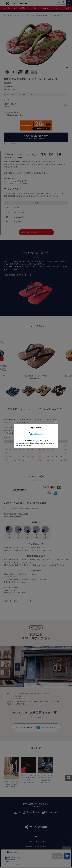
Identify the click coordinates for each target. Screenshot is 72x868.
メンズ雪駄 (7, 8)
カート (59, 5)
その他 (55, 8)
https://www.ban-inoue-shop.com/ (17, 184)
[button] (2, 359)
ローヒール (25, 15)
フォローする (38, 718)
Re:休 (67, 8)
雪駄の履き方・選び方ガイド (16, 275)
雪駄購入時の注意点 (28, 232)
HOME (5, 15)
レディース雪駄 (19, 8)
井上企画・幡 (21, 173)
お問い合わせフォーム (13, 601)
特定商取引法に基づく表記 (36, 847)
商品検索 (63, 5)
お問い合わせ (36, 852)
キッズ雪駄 (33, 8)
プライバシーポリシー (36, 842)
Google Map (46, 693)
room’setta (44, 8)
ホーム (36, 837)
